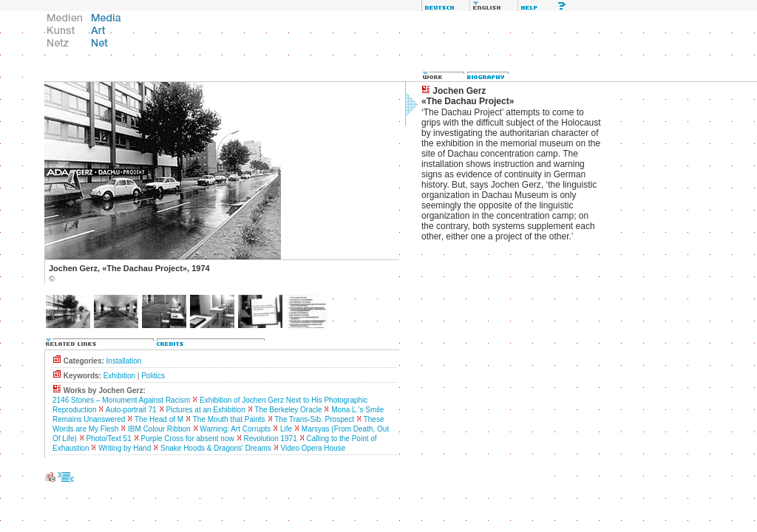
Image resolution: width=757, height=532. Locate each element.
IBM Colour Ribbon (159, 429)
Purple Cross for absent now (188, 439)
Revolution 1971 (270, 439)
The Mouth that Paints (229, 419)
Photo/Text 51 (109, 439)
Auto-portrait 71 (131, 410)
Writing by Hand (125, 448)
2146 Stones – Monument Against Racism (121, 400)
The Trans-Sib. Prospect (314, 419)
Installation (124, 361)
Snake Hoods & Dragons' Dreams (216, 448)
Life (286, 429)
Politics (153, 376)
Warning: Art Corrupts (235, 429)
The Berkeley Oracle (288, 410)
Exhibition (119, 376)
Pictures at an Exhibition (205, 410)
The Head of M (159, 419)
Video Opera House (313, 448)
